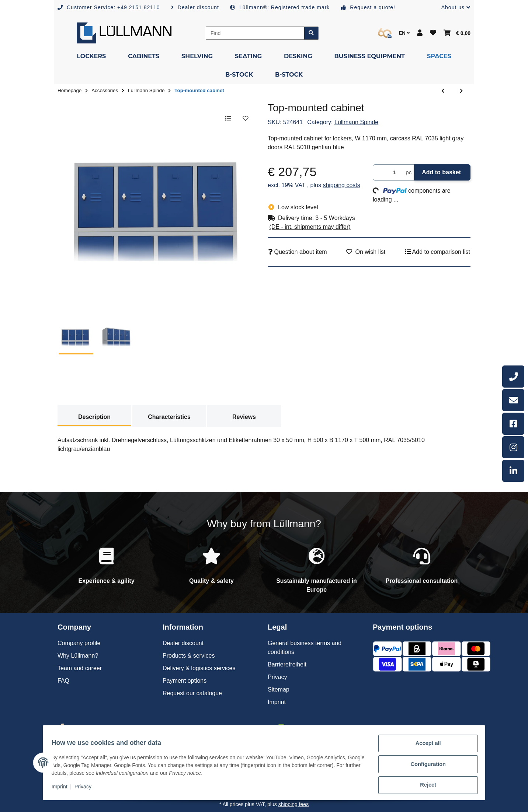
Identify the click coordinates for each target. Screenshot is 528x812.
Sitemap (279, 689)
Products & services (189, 656)
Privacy (86, 789)
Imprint (63, 789)
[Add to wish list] (245, 119)
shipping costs (341, 185)
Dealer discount (183, 643)
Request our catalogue (192, 693)
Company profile (79, 643)
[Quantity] (388, 173)
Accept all (425, 748)
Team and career (80, 668)
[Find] (255, 33)
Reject (425, 786)
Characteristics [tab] (169, 417)
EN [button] (404, 33)
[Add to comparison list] (226, 119)
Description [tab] (94, 417)
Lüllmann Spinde (356, 122)
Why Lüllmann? (78, 656)
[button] (453, 8)
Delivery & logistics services (199, 668)
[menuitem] (91, 56)
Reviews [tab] (244, 417)
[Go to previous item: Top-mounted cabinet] (443, 91)
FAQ (63, 681)
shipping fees (294, 804)
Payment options (185, 681)
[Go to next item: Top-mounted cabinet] (461, 91)
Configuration (425, 767)
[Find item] (311, 33)
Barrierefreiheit (287, 664)
